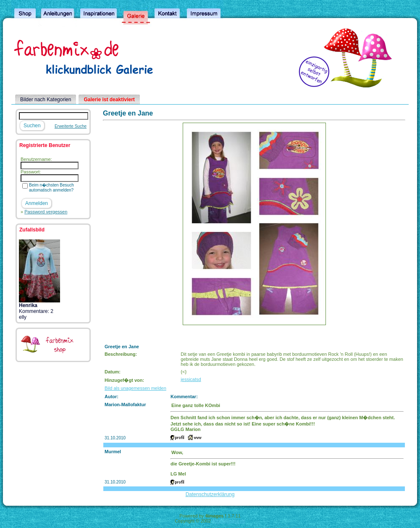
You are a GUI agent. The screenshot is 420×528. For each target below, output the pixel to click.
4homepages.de (229, 521)
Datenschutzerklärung (210, 494)
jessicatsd (191, 379)
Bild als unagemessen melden (135, 388)
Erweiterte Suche (71, 126)
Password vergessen (46, 212)
